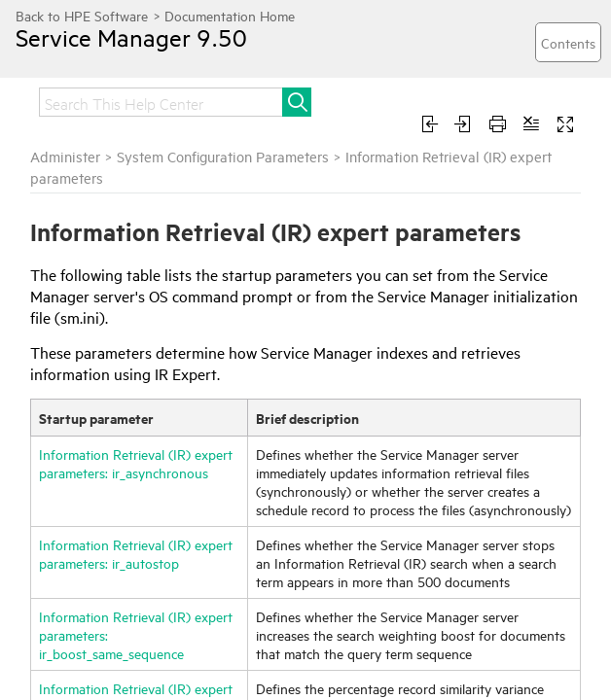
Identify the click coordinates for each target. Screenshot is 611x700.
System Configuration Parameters (223, 156)
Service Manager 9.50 (131, 37)
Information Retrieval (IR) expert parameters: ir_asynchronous (136, 463)
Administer (65, 156)
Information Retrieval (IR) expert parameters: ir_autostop (136, 553)
